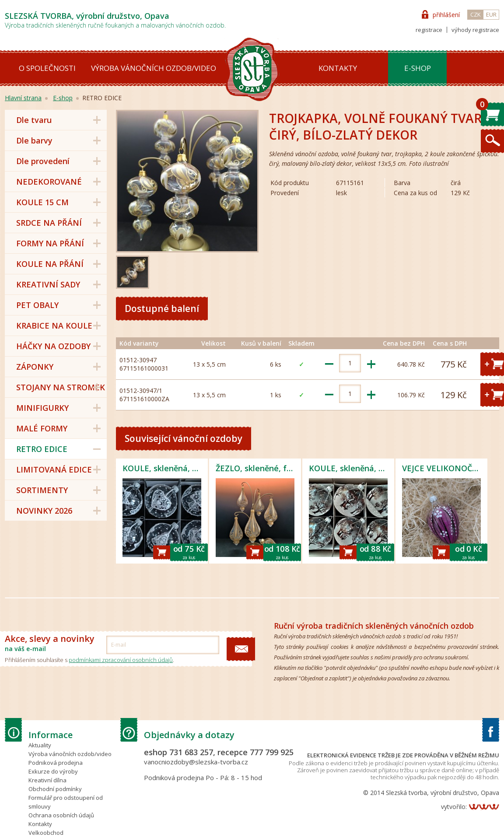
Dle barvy (34, 140)
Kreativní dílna (47, 780)
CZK (476, 14)
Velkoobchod (46, 833)
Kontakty (338, 68)
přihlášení (446, 15)
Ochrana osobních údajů (61, 815)
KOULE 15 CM (42, 202)
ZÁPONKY (35, 367)
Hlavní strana (23, 98)
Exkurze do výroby (53, 771)
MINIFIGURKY (42, 408)
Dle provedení (43, 161)
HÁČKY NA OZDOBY (53, 346)
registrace (429, 30)
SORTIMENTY (42, 490)
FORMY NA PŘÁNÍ (50, 243)
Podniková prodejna (56, 763)
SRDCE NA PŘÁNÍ (49, 223)
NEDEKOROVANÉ (49, 182)
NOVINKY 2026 (44, 511)
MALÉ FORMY (42, 428)
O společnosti (47, 68)
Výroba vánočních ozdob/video (154, 68)
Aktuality (40, 745)
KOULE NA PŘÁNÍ (50, 264)
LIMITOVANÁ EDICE (54, 469)
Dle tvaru (34, 120)
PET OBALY (37, 305)
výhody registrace (475, 30)
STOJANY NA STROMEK (61, 387)
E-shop (418, 68)
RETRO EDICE (42, 449)
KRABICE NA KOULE (54, 326)
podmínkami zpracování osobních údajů (121, 660)
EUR (491, 14)
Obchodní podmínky (55, 789)
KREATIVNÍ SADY (48, 284)
